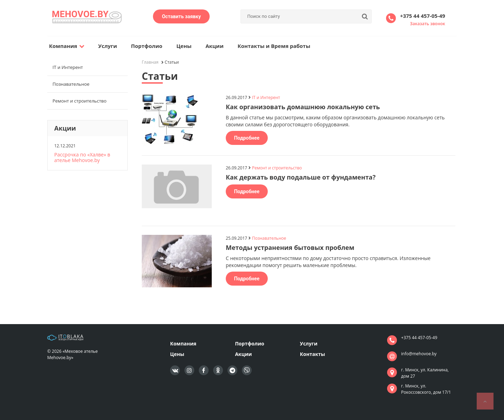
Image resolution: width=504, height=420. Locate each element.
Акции (215, 46)
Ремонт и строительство (79, 101)
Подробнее (247, 138)
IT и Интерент (68, 67)
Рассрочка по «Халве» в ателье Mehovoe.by (82, 157)
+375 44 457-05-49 (423, 16)
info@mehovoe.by (419, 354)
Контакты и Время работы (274, 46)
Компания (67, 46)
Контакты (313, 354)
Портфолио (147, 46)
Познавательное (71, 84)
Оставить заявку (181, 16)
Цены (184, 46)
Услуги (108, 46)
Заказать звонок (428, 24)
